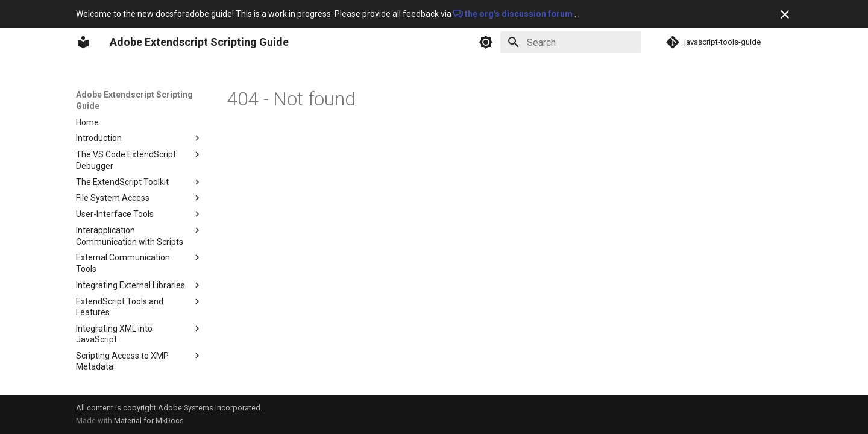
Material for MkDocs (149, 420)
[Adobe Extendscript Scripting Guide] (83, 42)
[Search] (571, 42)
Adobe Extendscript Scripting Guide (134, 100)
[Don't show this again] (785, 14)
